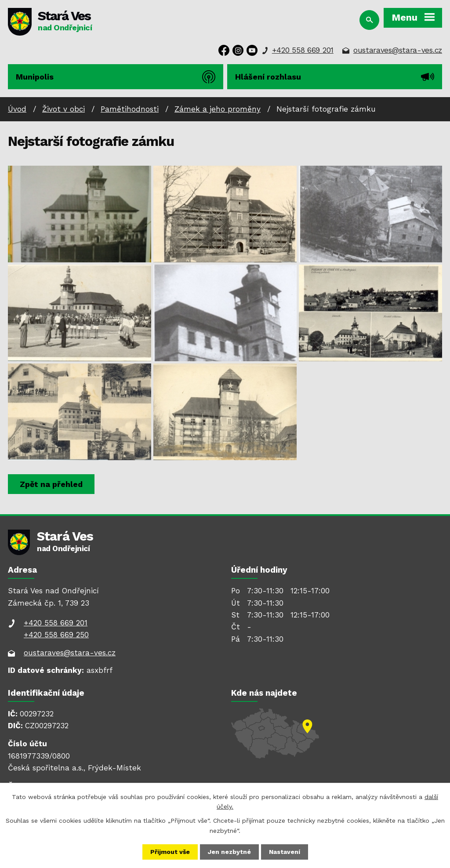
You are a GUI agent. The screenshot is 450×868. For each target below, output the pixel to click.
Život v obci (64, 109)
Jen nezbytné (229, 852)
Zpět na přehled (51, 484)
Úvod (17, 109)
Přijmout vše (170, 852)
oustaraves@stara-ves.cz (398, 50)
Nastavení (285, 852)
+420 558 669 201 (303, 50)
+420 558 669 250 (56, 635)
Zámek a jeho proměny (218, 109)
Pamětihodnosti (130, 109)
